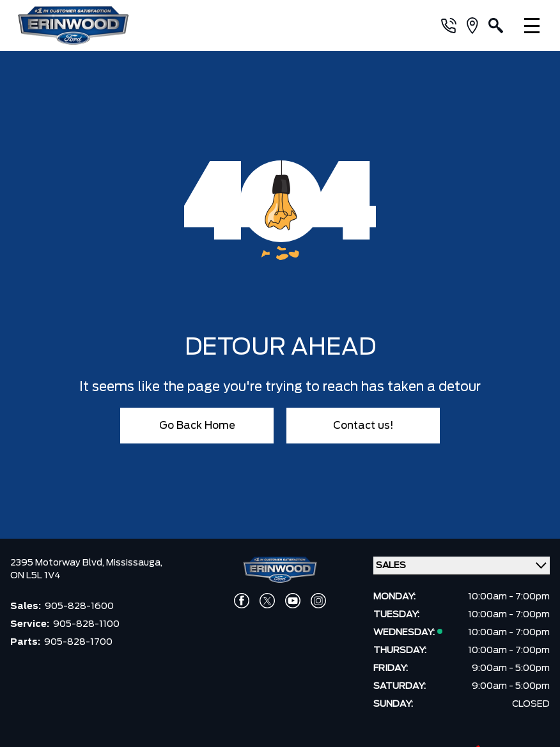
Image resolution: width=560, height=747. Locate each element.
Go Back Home (197, 426)
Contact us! (363, 426)
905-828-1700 (78, 642)
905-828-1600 (79, 606)
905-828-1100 (86, 624)
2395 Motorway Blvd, (58, 563)
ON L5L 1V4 (35, 576)
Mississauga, (134, 563)
